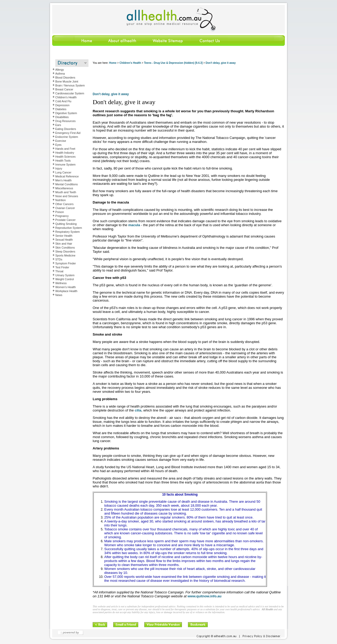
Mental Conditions (66, 184)
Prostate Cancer (65, 220)
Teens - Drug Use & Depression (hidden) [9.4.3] (173, 63)
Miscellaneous (64, 188)
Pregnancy (62, 216)
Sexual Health (64, 240)
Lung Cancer (63, 172)
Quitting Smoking (66, 224)
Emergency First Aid (68, 133)
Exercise (61, 141)
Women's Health (66, 287)
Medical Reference (67, 176)
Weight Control (65, 279)
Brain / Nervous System (70, 85)
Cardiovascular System (70, 93)
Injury (59, 168)
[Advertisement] (189, 79)
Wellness (61, 283)
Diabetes (61, 109)
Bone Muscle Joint (67, 81)
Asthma (60, 74)
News (59, 295)
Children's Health (66, 97)
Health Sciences (65, 157)
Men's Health (63, 180)
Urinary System (65, 275)
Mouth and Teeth (66, 192)
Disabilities (62, 117)
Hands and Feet (65, 149)
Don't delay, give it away (221, 63)
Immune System (65, 164)
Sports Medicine (65, 255)
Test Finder (62, 267)
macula (134, 225)
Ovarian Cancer (65, 208)
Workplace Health (66, 291)
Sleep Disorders (65, 251)
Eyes (58, 145)
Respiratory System (68, 232)
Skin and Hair (64, 244)
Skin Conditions (65, 248)
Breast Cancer (64, 89)
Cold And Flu (63, 101)
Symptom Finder (66, 263)
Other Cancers (64, 204)
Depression (62, 105)
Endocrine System (67, 137)
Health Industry (65, 153)
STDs (59, 259)
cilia (138, 410)
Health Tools (63, 161)
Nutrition (61, 200)
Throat (59, 271)
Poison (60, 212)
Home (113, 63)
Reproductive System (69, 228)
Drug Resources (65, 121)
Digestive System (66, 113)
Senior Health (64, 236)
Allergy (60, 70)
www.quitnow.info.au (204, 596)
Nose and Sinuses (67, 196)
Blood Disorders (65, 78)
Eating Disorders (66, 129)
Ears (58, 125)
